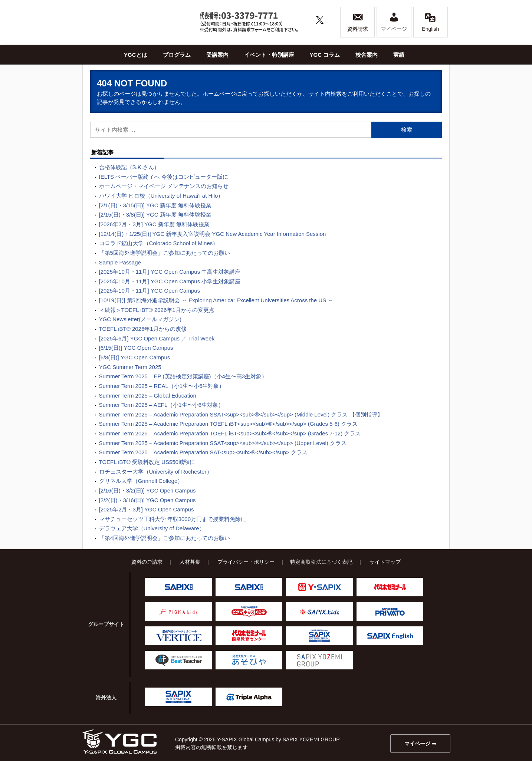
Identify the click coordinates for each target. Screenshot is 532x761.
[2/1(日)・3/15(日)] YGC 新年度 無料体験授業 (155, 205)
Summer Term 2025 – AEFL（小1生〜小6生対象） (162, 405)
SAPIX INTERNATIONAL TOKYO (319, 636)
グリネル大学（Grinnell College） (141, 481)
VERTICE (178, 636)
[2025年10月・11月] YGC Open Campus (150, 291)
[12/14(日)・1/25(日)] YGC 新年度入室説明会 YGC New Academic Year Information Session (213, 234)
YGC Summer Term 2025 (130, 367)
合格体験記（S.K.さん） (129, 167)
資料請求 (358, 22)
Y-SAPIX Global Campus (138, 22)
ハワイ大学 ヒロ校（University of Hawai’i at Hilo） (161, 196)
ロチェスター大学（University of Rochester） (156, 472)
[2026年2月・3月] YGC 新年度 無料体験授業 (154, 224)
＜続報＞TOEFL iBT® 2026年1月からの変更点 (157, 310)
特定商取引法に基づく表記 (321, 562)
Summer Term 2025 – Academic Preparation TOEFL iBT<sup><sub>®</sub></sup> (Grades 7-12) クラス (230, 433)
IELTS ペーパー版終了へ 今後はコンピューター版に (164, 177)
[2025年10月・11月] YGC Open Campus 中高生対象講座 (170, 272)
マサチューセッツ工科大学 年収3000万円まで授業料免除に (173, 519)
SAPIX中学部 (249, 587)
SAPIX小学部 (178, 587)
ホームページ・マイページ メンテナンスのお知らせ (164, 186)
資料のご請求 (147, 562)
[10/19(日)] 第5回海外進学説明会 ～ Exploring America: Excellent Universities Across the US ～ (216, 300)
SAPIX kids (319, 612)
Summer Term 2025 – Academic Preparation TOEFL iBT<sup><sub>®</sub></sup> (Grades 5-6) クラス (229, 424)
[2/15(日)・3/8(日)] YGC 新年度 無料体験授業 (155, 215)
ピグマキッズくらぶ (249, 612)
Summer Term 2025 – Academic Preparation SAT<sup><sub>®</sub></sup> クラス (203, 452)
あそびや (249, 660)
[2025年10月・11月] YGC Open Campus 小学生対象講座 (170, 281)
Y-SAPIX (319, 587)
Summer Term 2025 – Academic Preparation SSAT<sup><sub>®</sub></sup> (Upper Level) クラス (223, 443)
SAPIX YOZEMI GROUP (319, 660)
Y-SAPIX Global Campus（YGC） (119, 742)
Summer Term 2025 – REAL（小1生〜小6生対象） (162, 386)
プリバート (390, 612)
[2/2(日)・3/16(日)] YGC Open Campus (147, 500)
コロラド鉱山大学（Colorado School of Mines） (159, 243)
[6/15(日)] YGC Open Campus (136, 348)
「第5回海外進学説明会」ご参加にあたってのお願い (165, 253)
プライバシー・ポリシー (246, 562)
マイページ (394, 22)
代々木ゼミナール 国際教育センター (249, 636)
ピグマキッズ (178, 612)
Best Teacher (178, 660)
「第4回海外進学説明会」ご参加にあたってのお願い (165, 538)
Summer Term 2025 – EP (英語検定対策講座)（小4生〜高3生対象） (183, 376)
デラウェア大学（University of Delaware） (152, 528)
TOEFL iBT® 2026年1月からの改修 (143, 329)
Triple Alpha (249, 697)
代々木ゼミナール (390, 587)
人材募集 (190, 562)
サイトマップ (385, 562)
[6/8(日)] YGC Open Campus (135, 357)
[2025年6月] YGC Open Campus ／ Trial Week (157, 338)
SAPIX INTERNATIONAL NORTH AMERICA (178, 697)
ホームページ (219, 94)
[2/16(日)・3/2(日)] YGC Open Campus (147, 490)
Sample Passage (120, 262)
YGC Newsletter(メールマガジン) (140, 319)
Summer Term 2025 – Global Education (148, 396)
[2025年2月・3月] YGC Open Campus (147, 509)
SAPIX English (390, 636)
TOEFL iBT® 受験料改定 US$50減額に (147, 462)
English (430, 22)
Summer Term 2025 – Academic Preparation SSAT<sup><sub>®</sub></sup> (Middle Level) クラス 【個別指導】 (241, 414)
